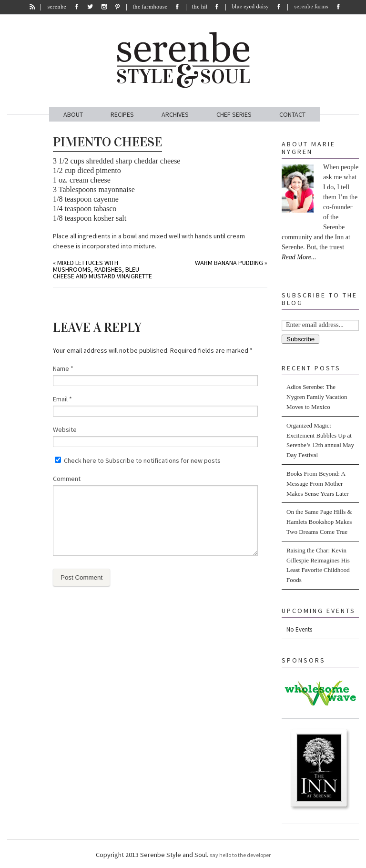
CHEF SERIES (234, 114)
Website (65, 429)
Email (62, 399)
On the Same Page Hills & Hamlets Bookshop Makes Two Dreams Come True (319, 522)
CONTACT (292, 114)
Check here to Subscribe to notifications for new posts (138, 460)
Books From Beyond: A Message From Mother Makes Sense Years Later (318, 484)
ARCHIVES (175, 114)
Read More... (299, 257)
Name (63, 368)
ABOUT (73, 114)
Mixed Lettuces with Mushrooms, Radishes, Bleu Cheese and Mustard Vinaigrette (102, 269)
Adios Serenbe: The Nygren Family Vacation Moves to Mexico (317, 397)
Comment (67, 479)
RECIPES (122, 114)
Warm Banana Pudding (229, 263)
